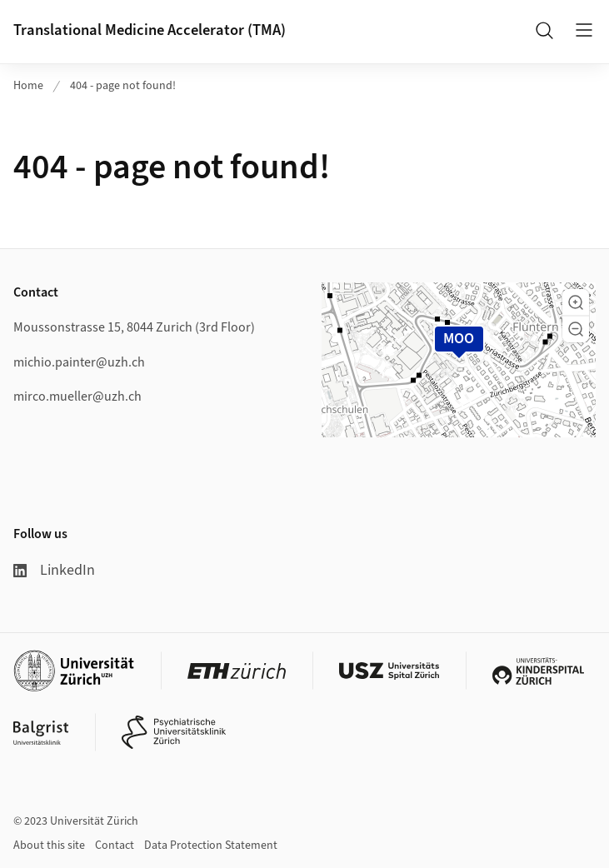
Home (28, 86)
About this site (49, 846)
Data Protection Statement (211, 846)
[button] (576, 302)
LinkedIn (54, 570)
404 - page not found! (123, 86)
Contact (115, 846)
